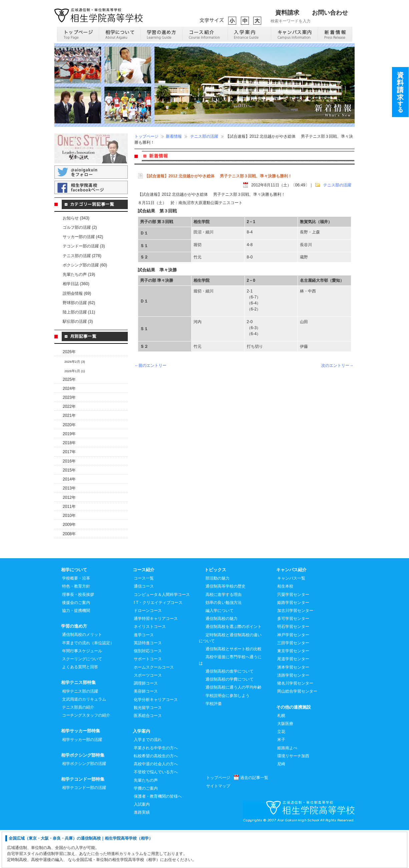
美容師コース (146, 729)
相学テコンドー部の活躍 (84, 825)
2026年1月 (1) (75, 371)
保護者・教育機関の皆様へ (158, 834)
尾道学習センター (293, 697)
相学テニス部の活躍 (80, 729)
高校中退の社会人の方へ (156, 802)
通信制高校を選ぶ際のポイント (234, 664)
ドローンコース (148, 648)
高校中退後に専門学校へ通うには (230, 698)
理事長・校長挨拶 (78, 632)
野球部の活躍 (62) (79, 303)
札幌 (281, 753)
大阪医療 (285, 761)
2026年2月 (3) (75, 362)
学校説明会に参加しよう (228, 733)
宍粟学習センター (293, 632)
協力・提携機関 (76, 648)
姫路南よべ (287, 786)
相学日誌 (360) (76, 284)
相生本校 (285, 624)
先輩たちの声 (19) (79, 274)
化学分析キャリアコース (156, 737)
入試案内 (142, 842)
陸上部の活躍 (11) (79, 312)
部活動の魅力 (218, 616)
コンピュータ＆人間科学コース (162, 632)
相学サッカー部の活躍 (82, 777)
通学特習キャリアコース (156, 656)
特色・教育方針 (76, 624)
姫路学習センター (293, 640)
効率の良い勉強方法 (224, 640)
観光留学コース (148, 745)
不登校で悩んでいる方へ (156, 810)
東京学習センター (293, 689)
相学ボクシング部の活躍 (84, 801)
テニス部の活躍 (204, 136)
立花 (281, 769)
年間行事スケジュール (82, 689)
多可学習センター (293, 656)
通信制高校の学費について (230, 717)
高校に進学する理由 (224, 632)
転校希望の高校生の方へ (156, 794)
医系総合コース (148, 753)
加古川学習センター (295, 648)
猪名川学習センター (295, 721)
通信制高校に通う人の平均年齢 (234, 725)
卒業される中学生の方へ (156, 786)
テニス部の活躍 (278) (82, 256)
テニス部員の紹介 (78, 745)
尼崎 (281, 802)
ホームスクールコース (154, 705)
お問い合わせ (330, 13)
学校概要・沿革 (76, 616)
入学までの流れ (148, 777)
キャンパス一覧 (291, 616)
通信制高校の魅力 (222, 656)
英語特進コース (148, 681)
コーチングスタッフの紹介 (86, 753)
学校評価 (214, 741)
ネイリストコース (150, 664)
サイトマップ (218, 824)
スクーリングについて (82, 697)
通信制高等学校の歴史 (226, 624)
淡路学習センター (293, 713)
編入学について (220, 648)
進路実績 (142, 850)
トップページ (146, 136)
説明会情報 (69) (77, 293)
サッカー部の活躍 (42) (83, 237)
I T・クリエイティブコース (158, 640)
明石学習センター (293, 664)
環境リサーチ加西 (293, 794)
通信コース (144, 624)
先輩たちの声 (146, 818)
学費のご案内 (146, 826)
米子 (281, 777)
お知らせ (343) (76, 218)
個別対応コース (148, 689)
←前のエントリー (150, 365)
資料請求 (287, 13)
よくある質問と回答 (80, 705)
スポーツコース (148, 713)
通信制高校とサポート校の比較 (234, 687)
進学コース (144, 673)
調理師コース (146, 721)
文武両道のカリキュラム (84, 737)
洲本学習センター (293, 705)
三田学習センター (293, 681)
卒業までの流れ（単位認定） (88, 681)
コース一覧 (144, 616)
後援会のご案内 (76, 640)
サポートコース (148, 697)
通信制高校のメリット (82, 672)
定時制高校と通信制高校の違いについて (230, 676)
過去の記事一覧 (254, 815)
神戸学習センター (293, 673)
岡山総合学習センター (297, 729)
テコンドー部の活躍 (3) (84, 246)
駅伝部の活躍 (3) (78, 321)
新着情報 (174, 136)
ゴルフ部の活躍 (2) (80, 227)
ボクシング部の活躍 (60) (85, 265)
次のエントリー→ (337, 365)
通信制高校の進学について (230, 709)
